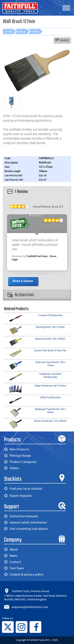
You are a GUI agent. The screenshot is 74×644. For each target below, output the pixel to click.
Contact (13, 562)
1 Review (18, 192)
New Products (17, 449)
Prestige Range (17, 456)
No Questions (21, 295)
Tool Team (14, 568)
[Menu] (66, 8)
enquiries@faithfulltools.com (30, 607)
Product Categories (20, 462)
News (11, 556)
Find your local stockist (23, 489)
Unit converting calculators (26, 529)
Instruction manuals (21, 516)
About (11, 549)
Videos (12, 468)
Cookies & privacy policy (24, 574)
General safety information (26, 522)
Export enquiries (18, 496)
